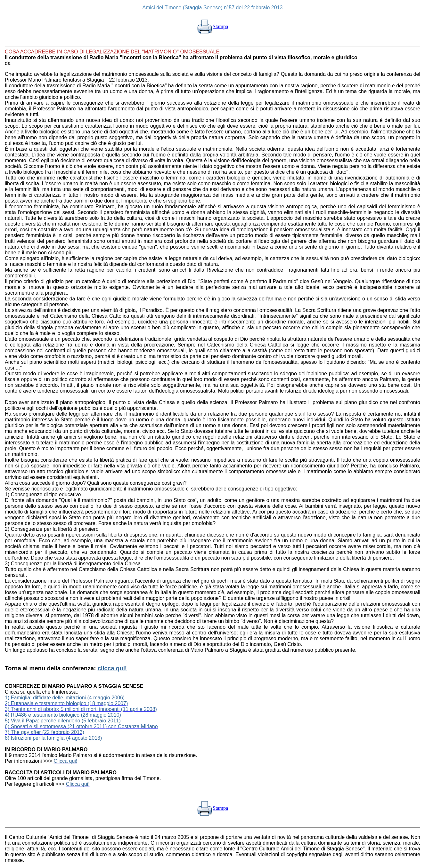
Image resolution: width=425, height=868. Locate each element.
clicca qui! (112, 668)
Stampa (212, 26)
